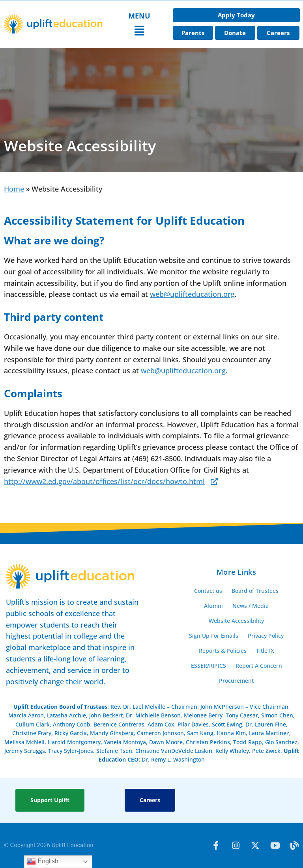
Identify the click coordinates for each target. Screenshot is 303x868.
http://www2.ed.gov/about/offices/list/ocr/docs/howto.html (104, 481)
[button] (139, 31)
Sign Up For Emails (214, 636)
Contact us (208, 591)
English (42, 862)
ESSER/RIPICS (209, 666)
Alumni (213, 606)
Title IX (265, 651)
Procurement (236, 681)
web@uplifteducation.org (192, 294)
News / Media (251, 606)
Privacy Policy (266, 636)
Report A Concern (259, 666)
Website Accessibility (236, 621)
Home (14, 189)
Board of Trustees (255, 591)
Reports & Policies (223, 651)
